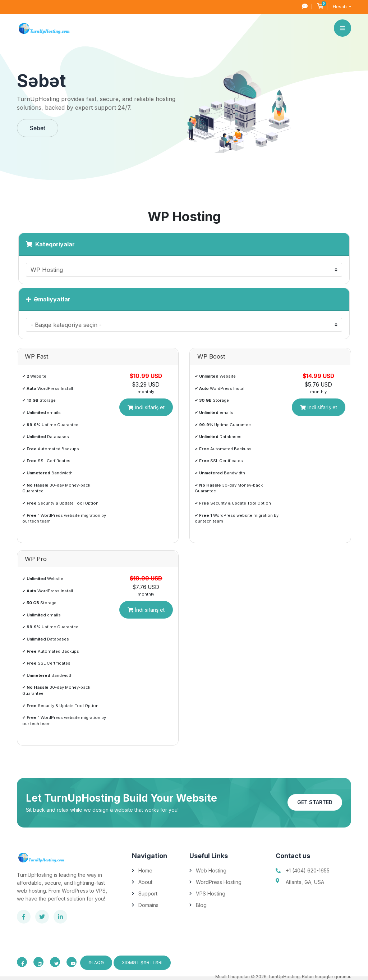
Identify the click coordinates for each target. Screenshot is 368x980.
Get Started (315, 802)
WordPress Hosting (219, 882)
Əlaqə (96, 963)
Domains (148, 905)
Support (148, 894)
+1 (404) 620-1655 (308, 870)
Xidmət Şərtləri (142, 963)
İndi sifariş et (146, 407)
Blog (201, 905)
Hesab (340, 7)
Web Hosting (211, 870)
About (145, 882)
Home (145, 870)
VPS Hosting (211, 894)
